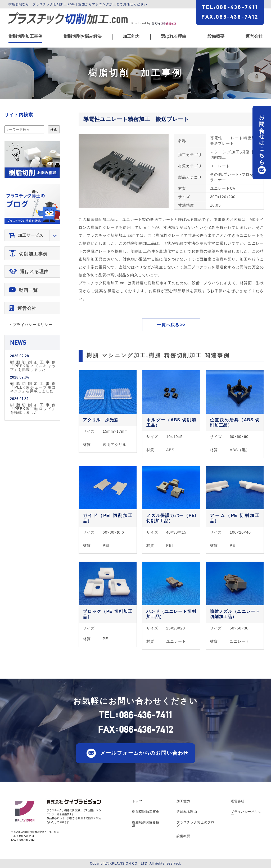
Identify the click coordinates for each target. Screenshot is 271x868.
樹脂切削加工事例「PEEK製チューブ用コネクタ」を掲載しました (33, 387)
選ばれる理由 (174, 36)
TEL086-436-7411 (230, 7)
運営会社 (254, 36)
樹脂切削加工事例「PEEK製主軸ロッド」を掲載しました (33, 409)
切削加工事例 (33, 254)
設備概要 (216, 36)
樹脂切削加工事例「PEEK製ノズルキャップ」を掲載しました (33, 366)
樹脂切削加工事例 (25, 36)
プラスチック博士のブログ (195, 824)
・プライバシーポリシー (31, 325)
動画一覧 (28, 290)
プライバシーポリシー (246, 813)
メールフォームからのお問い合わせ (144, 753)
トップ (137, 801)
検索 (54, 130)
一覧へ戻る (168, 325)
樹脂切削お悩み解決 (83, 36)
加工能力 (131, 36)
